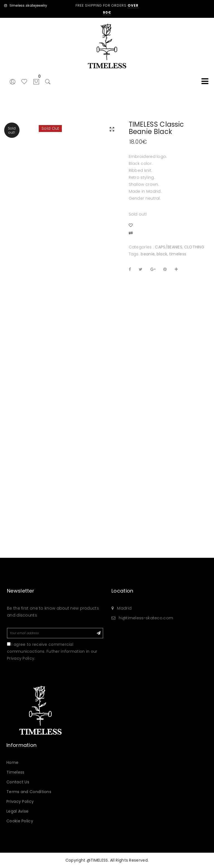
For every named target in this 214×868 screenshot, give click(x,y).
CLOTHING (194, 247)
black (162, 254)
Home (12, 762)
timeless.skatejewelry (26, 5)
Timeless (15, 772)
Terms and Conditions (29, 792)
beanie (148, 254)
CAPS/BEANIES (169, 247)
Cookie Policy (20, 821)
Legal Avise (17, 811)
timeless (178, 254)
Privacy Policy (20, 801)
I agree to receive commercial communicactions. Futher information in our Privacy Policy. (52, 651)
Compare (132, 232)
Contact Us (18, 782)
